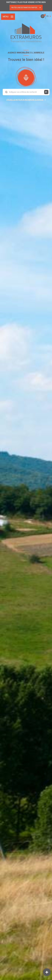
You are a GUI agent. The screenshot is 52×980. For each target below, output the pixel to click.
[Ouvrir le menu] (8, 17)
